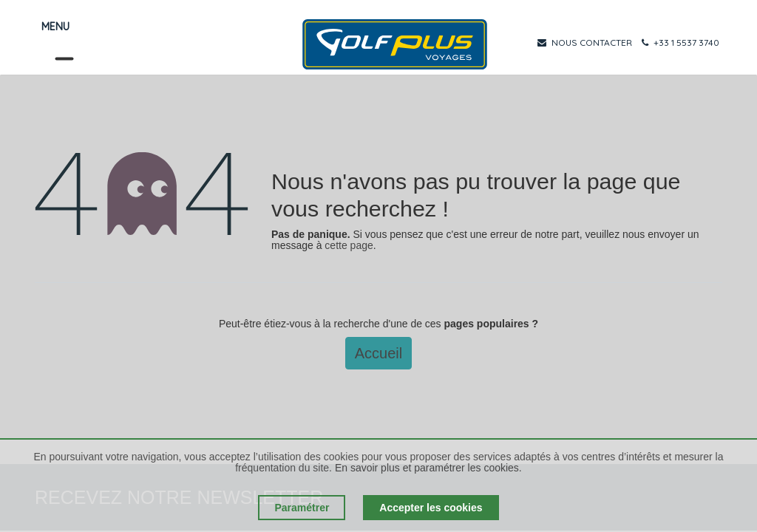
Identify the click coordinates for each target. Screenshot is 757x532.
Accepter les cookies (431, 508)
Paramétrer (302, 508)
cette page (349, 245)
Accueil (378, 353)
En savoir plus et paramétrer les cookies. (428, 468)
